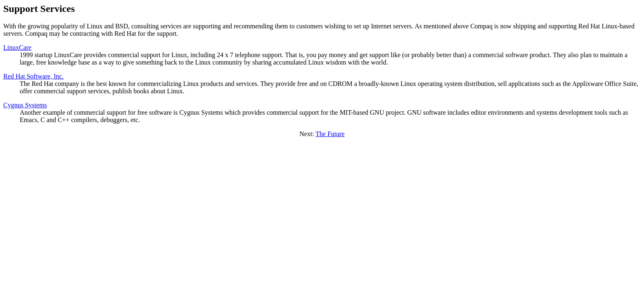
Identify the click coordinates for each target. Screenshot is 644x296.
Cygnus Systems (25, 105)
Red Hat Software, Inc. (33, 76)
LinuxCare (17, 47)
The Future (330, 134)
